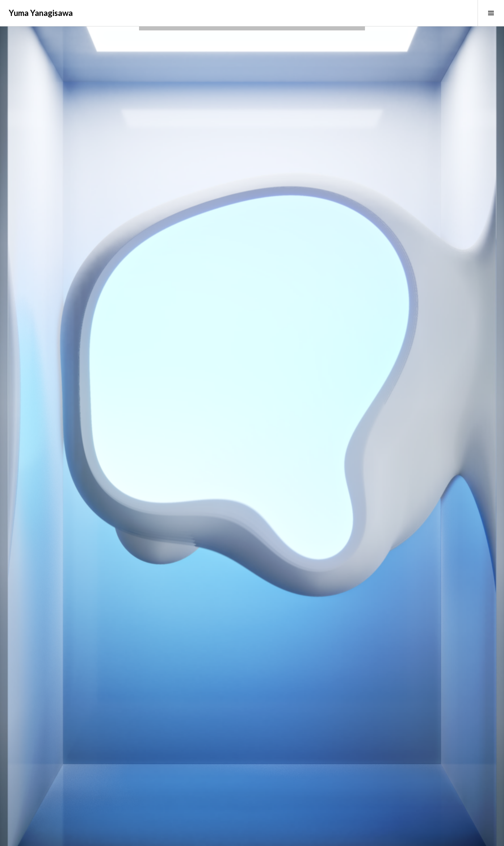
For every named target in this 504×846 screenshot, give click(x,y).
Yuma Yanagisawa (41, 13)
